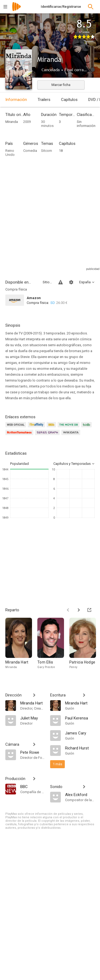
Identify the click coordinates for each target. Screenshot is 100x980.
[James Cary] (80, 733)
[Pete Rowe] (33, 752)
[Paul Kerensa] (80, 718)
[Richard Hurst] (80, 748)
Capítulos (69, 100)
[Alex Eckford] (80, 794)
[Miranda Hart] (21, 646)
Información (16, 100)
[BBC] (33, 786)
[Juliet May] (33, 718)
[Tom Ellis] (53, 646)
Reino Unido (10, 153)
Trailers (44, 100)
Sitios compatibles (47, 282)
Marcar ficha (61, 85)
